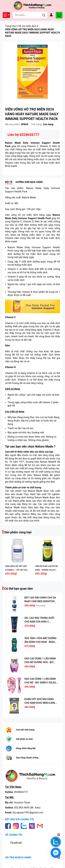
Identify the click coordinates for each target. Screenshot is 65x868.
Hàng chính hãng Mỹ (26, 748)
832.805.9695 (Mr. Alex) (27, 808)
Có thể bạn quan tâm (19, 589)
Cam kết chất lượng (25, 730)
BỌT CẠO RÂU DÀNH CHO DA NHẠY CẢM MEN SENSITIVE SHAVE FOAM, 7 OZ (40, 601)
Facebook (16, 843)
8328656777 (21, 792)
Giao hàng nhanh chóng (27, 758)
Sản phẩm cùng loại (18, 532)
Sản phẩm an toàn (25, 739)
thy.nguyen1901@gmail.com (28, 813)
